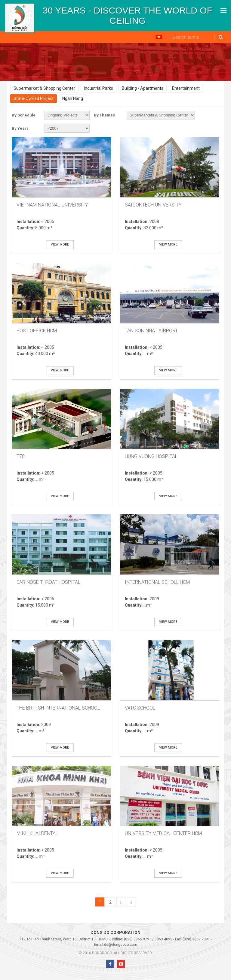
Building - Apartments (143, 88)
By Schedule (24, 115)
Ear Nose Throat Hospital (48, 582)
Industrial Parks (99, 88)
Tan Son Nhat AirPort (151, 331)
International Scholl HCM (157, 582)
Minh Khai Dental (37, 833)
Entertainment (186, 88)
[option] (128, 16)
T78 (21, 456)
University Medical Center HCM (163, 833)
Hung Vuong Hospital (151, 456)
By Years (20, 128)
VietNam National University (52, 205)
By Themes (104, 115)
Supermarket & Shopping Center (44, 88)
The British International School (58, 708)
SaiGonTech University (153, 205)
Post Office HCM (37, 331)
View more (60, 244)
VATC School (140, 708)
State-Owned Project (34, 98)
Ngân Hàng (73, 98)
